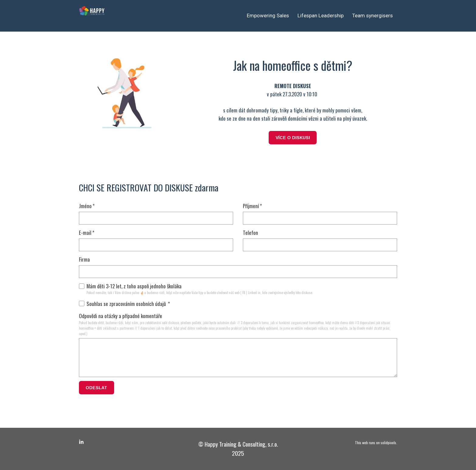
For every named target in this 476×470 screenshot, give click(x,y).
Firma (84, 259)
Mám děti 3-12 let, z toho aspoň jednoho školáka (130, 286)
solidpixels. (389, 443)
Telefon (250, 233)
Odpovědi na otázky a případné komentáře (121, 316)
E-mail (87, 233)
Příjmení (252, 206)
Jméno (87, 206)
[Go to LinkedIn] (81, 442)
